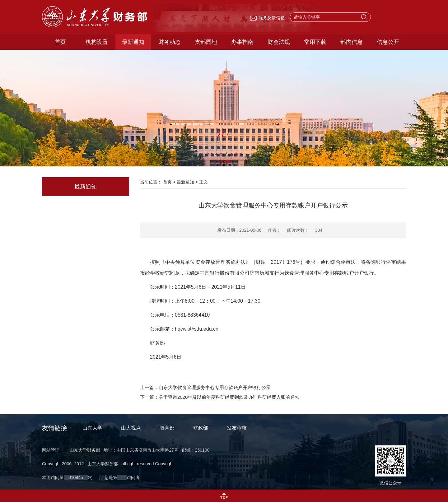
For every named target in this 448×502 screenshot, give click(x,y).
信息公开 (388, 42)
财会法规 (279, 42)
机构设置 (97, 42)
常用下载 (315, 42)
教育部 (167, 428)
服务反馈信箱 (267, 18)
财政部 (201, 428)
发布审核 (237, 428)
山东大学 (92, 428)
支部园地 (206, 42)
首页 (60, 42)
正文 (203, 182)
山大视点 (131, 428)
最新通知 (133, 42)
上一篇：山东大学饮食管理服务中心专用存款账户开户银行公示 (205, 387)
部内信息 (352, 42)
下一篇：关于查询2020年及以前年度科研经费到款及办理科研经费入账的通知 (220, 397)
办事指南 (242, 42)
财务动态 (170, 42)
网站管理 (51, 450)
